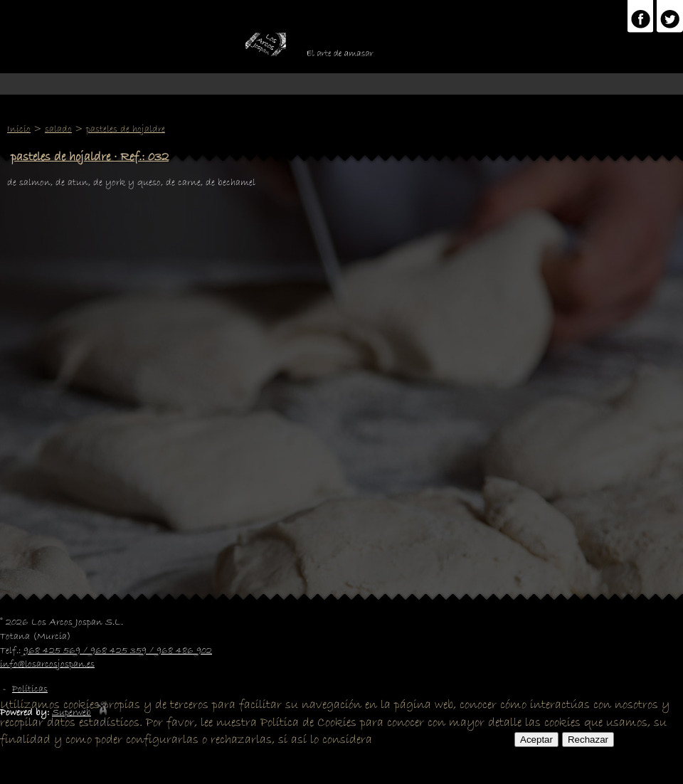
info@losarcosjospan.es (47, 664)
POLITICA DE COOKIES (443, 740)
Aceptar (536, 740)
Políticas (30, 689)
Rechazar (588, 740)
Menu (341, 84)
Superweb (72, 713)
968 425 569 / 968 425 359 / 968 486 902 (118, 651)
